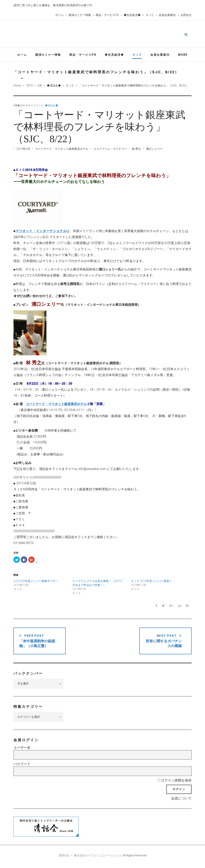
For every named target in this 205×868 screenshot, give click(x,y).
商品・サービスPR (107, 15)
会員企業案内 (167, 15)
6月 (40, 86)
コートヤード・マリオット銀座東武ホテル (62, 150)
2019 (29, 86)
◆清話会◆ (54, 86)
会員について (181, 799)
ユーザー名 (22, 749)
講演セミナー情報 (80, 15)
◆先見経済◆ (132, 15)
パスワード (22, 765)
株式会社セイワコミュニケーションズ (98, 856)
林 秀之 (136, 150)
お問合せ (186, 15)
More (183, 56)
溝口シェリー (154, 150)
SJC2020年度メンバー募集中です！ (36, 582)
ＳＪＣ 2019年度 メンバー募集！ (152, 582)
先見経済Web (112, 35)
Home (17, 86)
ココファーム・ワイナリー (110, 150)
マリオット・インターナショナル (41, 232)
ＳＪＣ (150, 15)
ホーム (59, 15)
